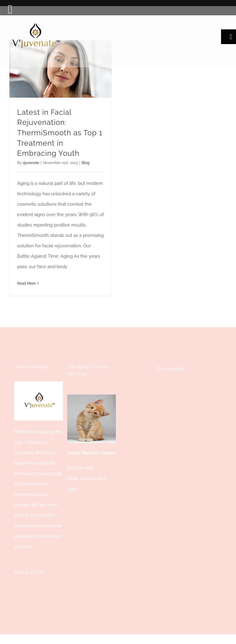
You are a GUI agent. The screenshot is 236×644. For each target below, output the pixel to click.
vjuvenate (31, 163)
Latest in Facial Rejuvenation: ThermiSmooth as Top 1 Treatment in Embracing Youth (60, 133)
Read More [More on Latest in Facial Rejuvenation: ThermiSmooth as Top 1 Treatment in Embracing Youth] (26, 283)
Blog (85, 163)
